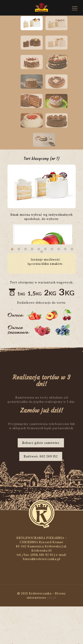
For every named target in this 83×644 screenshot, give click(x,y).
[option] (42, 184)
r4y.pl (52, 635)
